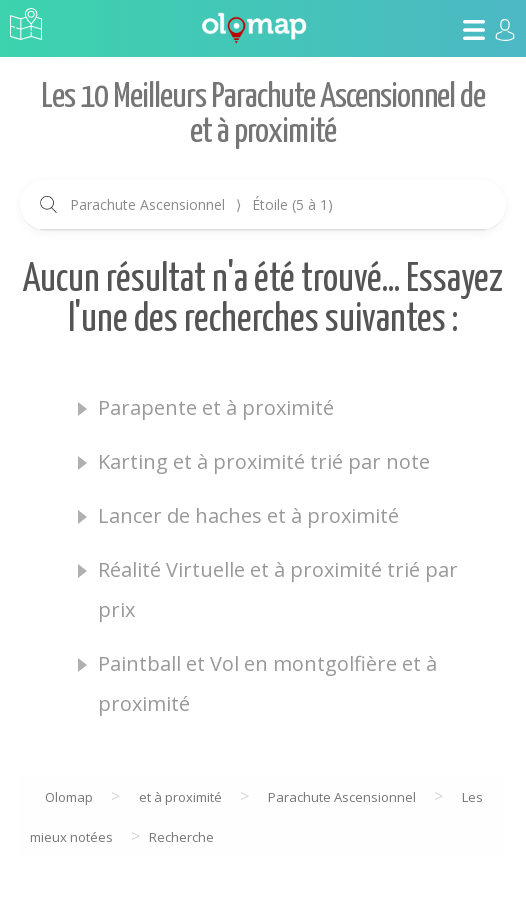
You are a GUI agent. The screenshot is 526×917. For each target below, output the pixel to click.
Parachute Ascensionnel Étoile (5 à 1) (201, 204)
